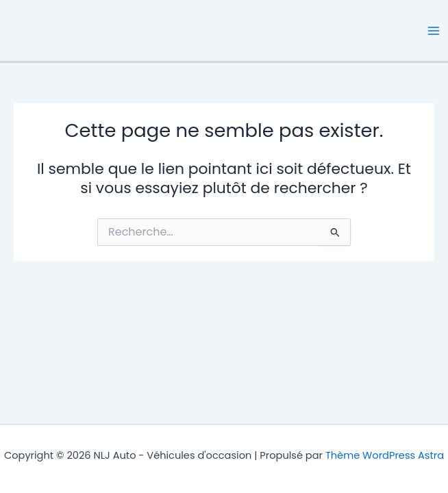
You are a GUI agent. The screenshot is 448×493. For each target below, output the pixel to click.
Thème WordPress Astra (385, 455)
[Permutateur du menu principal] (434, 31)
